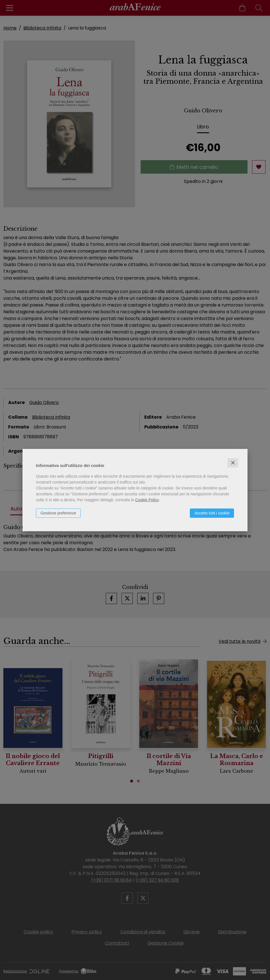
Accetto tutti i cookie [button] (212, 513)
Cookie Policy (147, 500)
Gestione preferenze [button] (58, 513)
